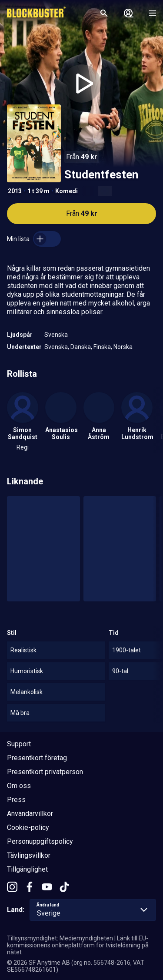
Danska (81, 347)
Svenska (56, 335)
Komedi (67, 191)
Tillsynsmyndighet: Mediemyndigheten (60, 938)
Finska (102, 347)
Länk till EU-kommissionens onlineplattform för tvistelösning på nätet (78, 945)
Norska (123, 347)
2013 (15, 191)
